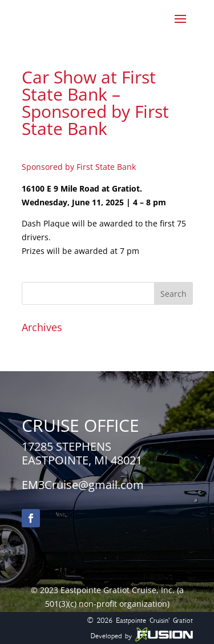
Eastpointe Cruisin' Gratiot (154, 620)
